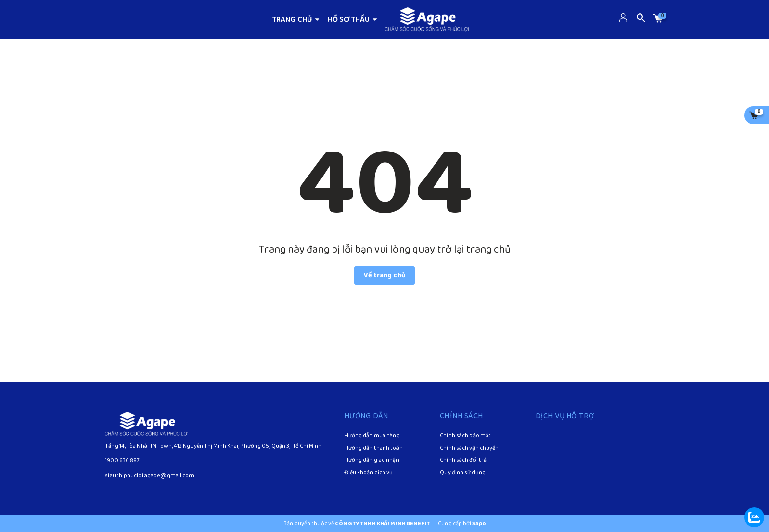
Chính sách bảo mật (465, 436)
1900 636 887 (122, 461)
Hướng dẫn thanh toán (373, 449)
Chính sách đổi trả (463, 461)
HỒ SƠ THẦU (353, 19)
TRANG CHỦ (296, 19)
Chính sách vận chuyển (469, 449)
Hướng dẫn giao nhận (372, 461)
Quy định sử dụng (463, 473)
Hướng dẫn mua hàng (372, 436)
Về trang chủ (384, 275)
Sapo (479, 523)
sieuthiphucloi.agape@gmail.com (150, 475)
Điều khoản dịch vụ (369, 473)
